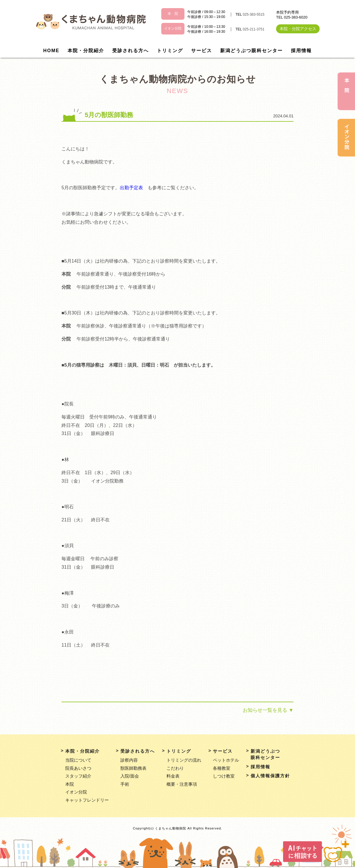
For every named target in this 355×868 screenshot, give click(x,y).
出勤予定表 (131, 188)
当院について (78, 760)
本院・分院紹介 (86, 51)
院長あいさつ (78, 768)
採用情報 (301, 51)
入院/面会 (130, 776)
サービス (202, 51)
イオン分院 (76, 792)
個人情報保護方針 (270, 776)
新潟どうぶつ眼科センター (251, 51)
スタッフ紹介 (78, 776)
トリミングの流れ (184, 760)
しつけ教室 (224, 776)
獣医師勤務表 (133, 768)
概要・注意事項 (182, 784)
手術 (125, 784)
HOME (51, 51)
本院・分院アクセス (298, 29)
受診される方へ (131, 51)
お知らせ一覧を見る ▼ (268, 710)
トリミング (170, 51)
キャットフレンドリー (87, 800)
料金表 (173, 776)
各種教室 (222, 768)
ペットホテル (226, 760)
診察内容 (129, 760)
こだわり (175, 768)
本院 (70, 784)
